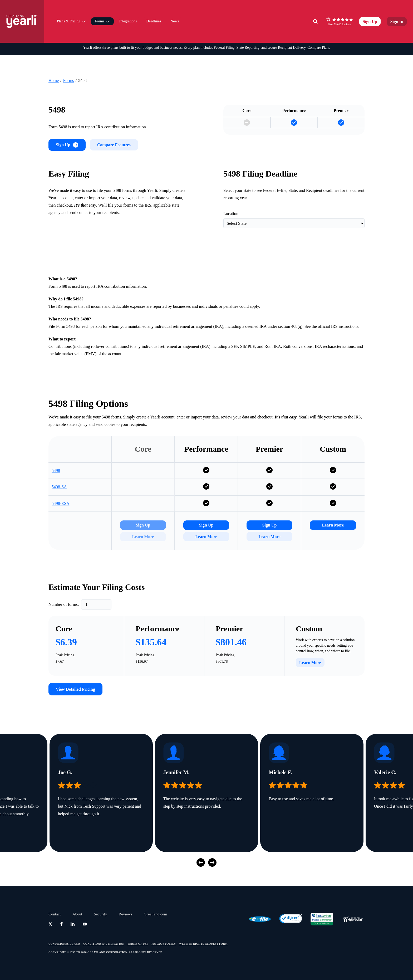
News (175, 11)
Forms (69, 55)
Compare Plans (319, 27)
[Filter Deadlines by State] (294, 211)
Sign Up (370, 11)
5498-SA (59, 489)
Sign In (397, 11)
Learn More (206, 538)
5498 (56, 473)
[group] (101, 811)
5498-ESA (61, 506)
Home (54, 55)
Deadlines (154, 11)
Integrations (128, 11)
